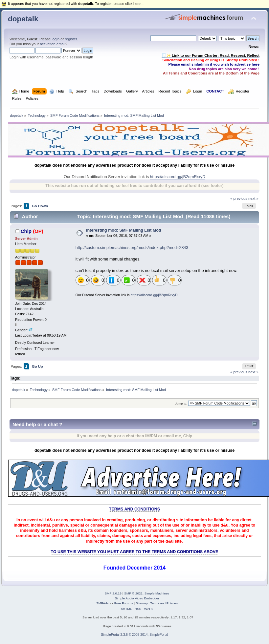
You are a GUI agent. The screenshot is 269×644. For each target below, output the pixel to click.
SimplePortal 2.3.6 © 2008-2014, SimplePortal (134, 635)
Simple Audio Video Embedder (137, 598)
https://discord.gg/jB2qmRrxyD (178, 177)
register (71, 39)
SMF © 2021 (133, 593)
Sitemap (142, 603)
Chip (26, 231)
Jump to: (181, 403)
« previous (239, 198)
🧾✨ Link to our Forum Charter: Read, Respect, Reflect (211, 55)
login (56, 39)
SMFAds (102, 603)
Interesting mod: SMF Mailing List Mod (124, 230)
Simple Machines (157, 593)
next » (253, 198)
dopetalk (23, 19)
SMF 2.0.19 (113, 593)
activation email (52, 44)
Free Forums (124, 603)
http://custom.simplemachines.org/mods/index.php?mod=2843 (132, 248)
